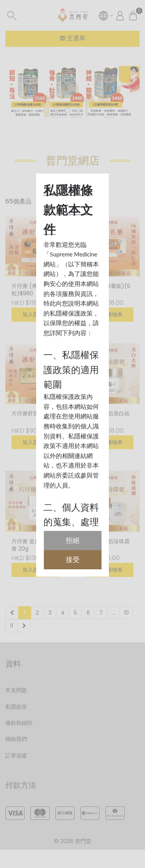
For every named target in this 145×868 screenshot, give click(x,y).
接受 (73, 560)
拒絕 (73, 540)
